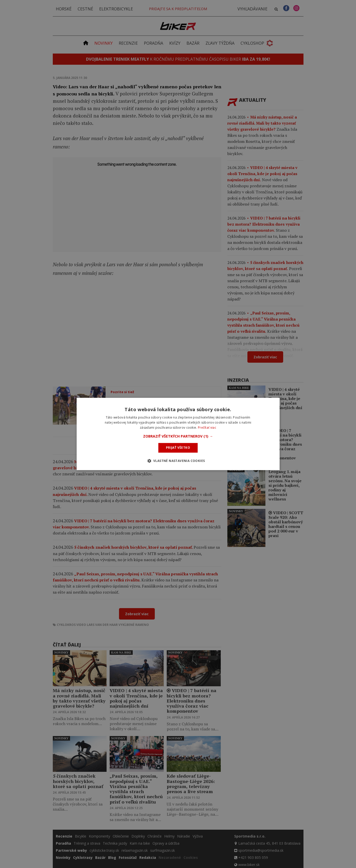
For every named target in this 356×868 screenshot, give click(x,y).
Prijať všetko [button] (178, 448)
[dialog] (178, 434)
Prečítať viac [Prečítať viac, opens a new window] (207, 428)
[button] (178, 436)
